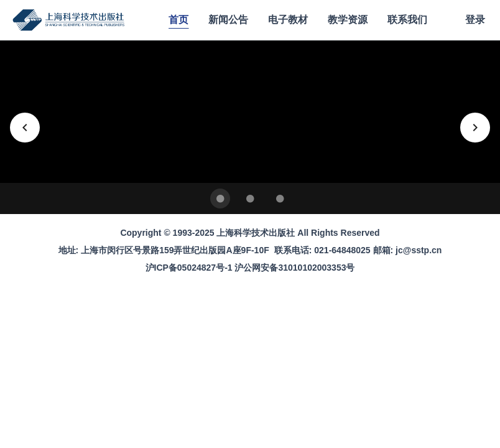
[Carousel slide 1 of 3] (220, 198)
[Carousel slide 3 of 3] (280, 198)
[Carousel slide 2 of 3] (250, 198)
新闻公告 (228, 20)
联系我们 (407, 20)
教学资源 (348, 20)
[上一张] (25, 128)
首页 (178, 20)
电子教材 (288, 20)
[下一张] (475, 128)
